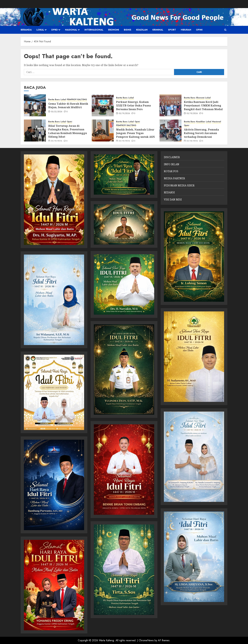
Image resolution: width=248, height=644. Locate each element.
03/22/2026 (57, 112)
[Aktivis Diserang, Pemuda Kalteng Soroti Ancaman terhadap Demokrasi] (170, 131)
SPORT (172, 30)
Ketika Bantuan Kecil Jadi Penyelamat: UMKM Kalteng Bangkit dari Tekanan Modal (203, 106)
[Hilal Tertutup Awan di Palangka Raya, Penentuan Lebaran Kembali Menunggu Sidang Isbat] (35, 131)
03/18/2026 (192, 141)
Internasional (94, 30)
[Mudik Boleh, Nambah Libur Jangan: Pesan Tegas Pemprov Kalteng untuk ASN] (103, 131)
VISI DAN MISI (173, 199)
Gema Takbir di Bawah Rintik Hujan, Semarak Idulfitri (68, 105)
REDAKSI (169, 192)
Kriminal (158, 30)
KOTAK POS (171, 171)
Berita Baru (54, 100)
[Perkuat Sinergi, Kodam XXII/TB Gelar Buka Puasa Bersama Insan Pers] (103, 105)
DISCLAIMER (172, 157)
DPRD (55, 30)
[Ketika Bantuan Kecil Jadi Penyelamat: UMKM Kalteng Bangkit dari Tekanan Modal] (170, 105)
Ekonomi (114, 30)
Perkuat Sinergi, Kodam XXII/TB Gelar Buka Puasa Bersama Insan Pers (133, 106)
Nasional (71, 30)
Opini (199, 30)
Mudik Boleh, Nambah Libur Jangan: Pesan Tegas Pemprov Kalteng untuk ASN (135, 133)
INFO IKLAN (172, 164)
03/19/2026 (124, 114)
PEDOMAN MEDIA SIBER (179, 185)
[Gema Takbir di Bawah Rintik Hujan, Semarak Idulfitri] (35, 105)
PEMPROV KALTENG (77, 100)
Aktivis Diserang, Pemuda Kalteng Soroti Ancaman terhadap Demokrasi (201, 133)
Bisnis (128, 30)
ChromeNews (146, 640)
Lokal (40, 30)
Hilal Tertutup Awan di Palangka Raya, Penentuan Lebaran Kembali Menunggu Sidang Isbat (68, 131)
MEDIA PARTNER (174, 178)
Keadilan (142, 30)
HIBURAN (186, 30)
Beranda (26, 30)
